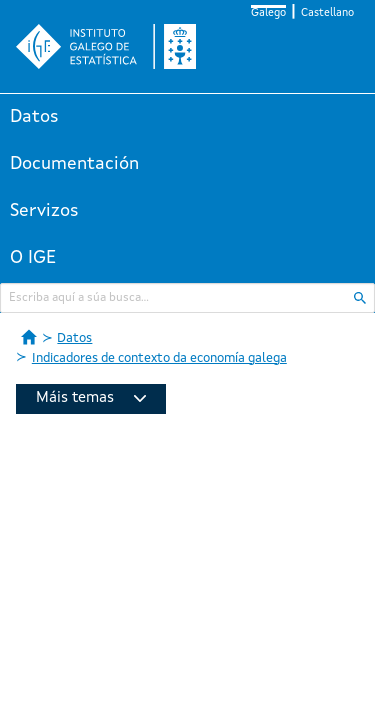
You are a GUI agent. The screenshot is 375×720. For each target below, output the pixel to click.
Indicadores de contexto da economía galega (159, 358)
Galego (268, 13)
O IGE (33, 258)
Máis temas (91, 398)
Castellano (327, 13)
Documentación (74, 164)
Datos (34, 117)
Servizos (44, 211)
